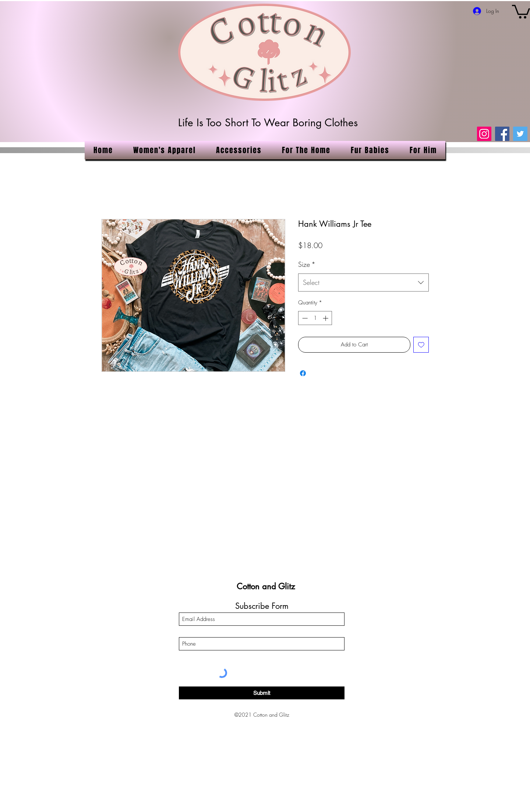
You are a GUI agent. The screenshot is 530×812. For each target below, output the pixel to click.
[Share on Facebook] (303, 373)
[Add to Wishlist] (421, 345)
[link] (521, 11)
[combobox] (363, 283)
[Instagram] (484, 134)
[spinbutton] (315, 318)
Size (307, 264)
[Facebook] (502, 134)
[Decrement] (304, 318)
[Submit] (262, 693)
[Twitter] (520, 134)
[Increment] (326, 318)
